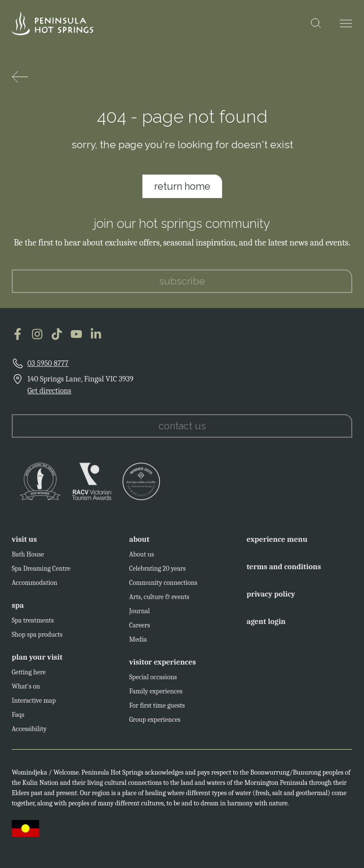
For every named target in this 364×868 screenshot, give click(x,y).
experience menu (277, 543)
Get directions (49, 394)
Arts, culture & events (159, 600)
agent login (266, 625)
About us (142, 558)
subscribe (182, 285)
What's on (26, 690)
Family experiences (156, 695)
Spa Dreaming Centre (41, 572)
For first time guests (157, 709)
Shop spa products (37, 638)
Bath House (28, 558)
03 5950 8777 (48, 367)
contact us (182, 429)
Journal (139, 614)
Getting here (29, 676)
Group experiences (155, 723)
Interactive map (34, 704)
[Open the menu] (346, 23)
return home (182, 186)
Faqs (18, 718)
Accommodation (34, 586)
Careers (140, 629)
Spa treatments (33, 624)
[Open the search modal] (316, 23)
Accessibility (29, 732)
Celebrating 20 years (158, 572)
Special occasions (153, 680)
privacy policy (271, 598)
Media (138, 643)
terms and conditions (284, 570)
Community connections (163, 586)
